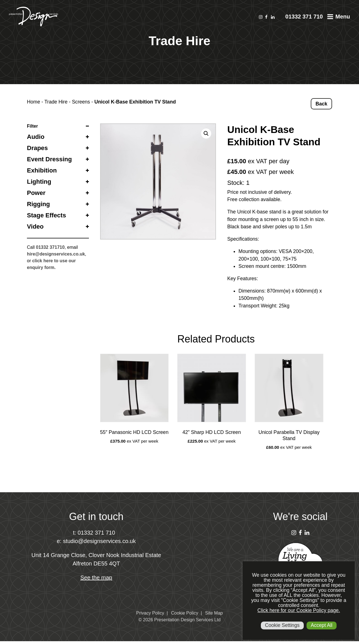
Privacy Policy (150, 613)
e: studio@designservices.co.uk (96, 541)
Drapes (37, 148)
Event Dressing (49, 159)
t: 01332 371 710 (94, 533)
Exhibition (42, 170)
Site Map (214, 613)
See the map (96, 578)
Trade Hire (56, 102)
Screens (81, 102)
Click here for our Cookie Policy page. (299, 610)
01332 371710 (50, 247)
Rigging (38, 204)
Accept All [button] (322, 625)
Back (321, 104)
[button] (206, 134)
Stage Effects (46, 215)
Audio (36, 137)
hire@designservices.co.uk (56, 254)
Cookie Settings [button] (282, 625)
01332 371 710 (304, 17)
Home (34, 102)
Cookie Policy (185, 613)
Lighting (39, 182)
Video (35, 226)
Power (36, 193)
